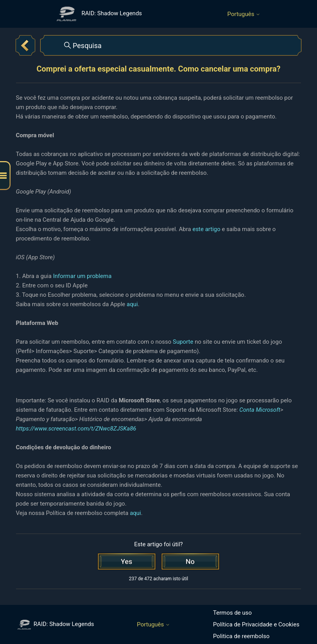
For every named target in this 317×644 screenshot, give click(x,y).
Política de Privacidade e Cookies (256, 624)
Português (244, 14)
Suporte (183, 342)
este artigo (206, 229)
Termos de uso (232, 613)
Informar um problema (82, 276)
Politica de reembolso (241, 636)
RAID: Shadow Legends (56, 624)
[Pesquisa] (171, 45)
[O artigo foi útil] (127, 561)
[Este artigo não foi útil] (190, 561)
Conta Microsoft (260, 410)
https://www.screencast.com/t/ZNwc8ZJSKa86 (76, 429)
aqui (132, 304)
